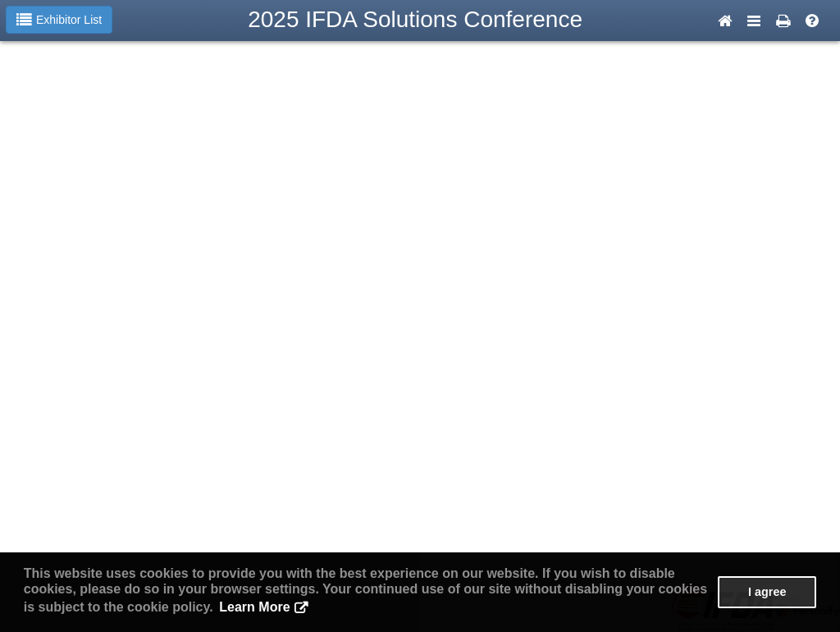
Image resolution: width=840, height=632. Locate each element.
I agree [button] (767, 592)
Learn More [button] (254, 607)
